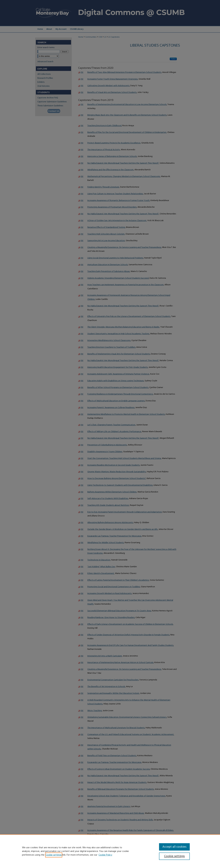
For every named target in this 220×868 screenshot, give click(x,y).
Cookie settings (54, 855)
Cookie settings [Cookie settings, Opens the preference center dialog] (174, 856)
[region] (110, 851)
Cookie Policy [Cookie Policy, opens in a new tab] (105, 855)
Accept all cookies (174, 847)
